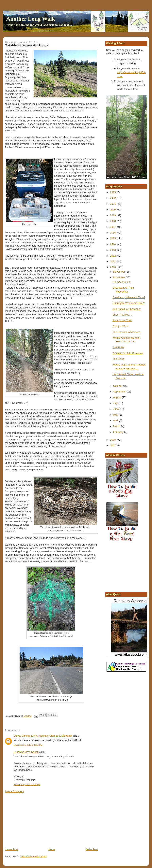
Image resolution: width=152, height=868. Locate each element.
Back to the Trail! (122, 320)
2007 (113, 445)
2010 (113, 267)
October (118, 386)
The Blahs (118, 359)
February (119, 432)
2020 (113, 210)
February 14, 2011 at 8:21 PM (27, 784)
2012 (113, 256)
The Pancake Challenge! (127, 309)
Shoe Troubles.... (122, 315)
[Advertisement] (34, 820)
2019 (113, 215)
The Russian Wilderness (126, 332)
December (119, 272)
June (116, 409)
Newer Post (11, 849)
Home (52, 849)
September (120, 392)
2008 (113, 440)
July (116, 403)
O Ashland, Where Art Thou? (129, 297)
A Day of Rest (120, 326)
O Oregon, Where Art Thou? (128, 303)
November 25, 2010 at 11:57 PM (28, 745)
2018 (113, 221)
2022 (113, 198)
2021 (113, 204)
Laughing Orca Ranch (26, 752)
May (116, 415)
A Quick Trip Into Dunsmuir (128, 353)
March (117, 426)
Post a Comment (14, 791)
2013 (113, 250)
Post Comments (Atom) (34, 856)
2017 (113, 227)
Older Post (92, 849)
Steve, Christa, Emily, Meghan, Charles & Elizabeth (43, 736)
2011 (113, 261)
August (117, 397)
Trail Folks (118, 347)
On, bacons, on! (122, 282)
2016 (113, 233)
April (116, 420)
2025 (113, 192)
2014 (113, 244)
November (119, 277)
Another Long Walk (31, 19)
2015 (113, 238)
